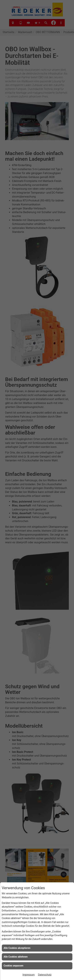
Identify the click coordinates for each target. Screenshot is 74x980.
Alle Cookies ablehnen (16, 957)
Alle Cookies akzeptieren (17, 948)
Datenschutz (45, 975)
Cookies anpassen (13, 966)
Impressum (29, 975)
